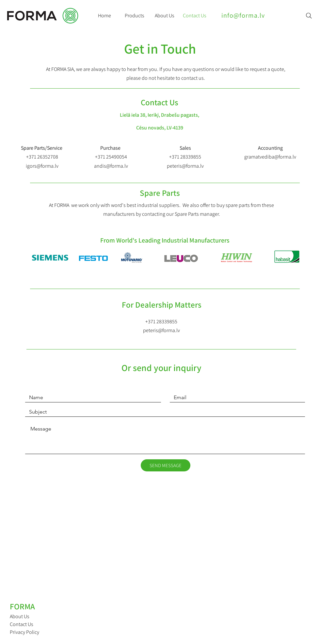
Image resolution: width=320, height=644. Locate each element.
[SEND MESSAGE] (166, 465)
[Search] (309, 16)
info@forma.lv (243, 15)
